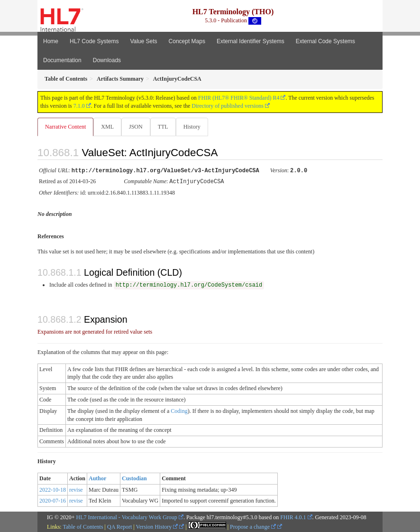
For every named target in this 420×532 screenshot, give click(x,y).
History (192, 127)
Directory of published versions (228, 106)
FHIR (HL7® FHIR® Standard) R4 (239, 98)
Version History (157, 526)
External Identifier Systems (251, 41)
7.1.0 (79, 106)
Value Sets (143, 41)
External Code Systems (325, 41)
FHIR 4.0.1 (293, 516)
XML (107, 127)
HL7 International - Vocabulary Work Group (127, 516)
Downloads (107, 60)
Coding (179, 410)
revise (76, 489)
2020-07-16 (53, 500)
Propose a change (253, 526)
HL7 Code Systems (94, 41)
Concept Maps (187, 41)
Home (51, 41)
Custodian (134, 477)
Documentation (62, 60)
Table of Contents (83, 526)
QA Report (119, 526)
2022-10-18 (53, 489)
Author (97, 477)
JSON (136, 127)
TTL (163, 127)
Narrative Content (65, 127)
